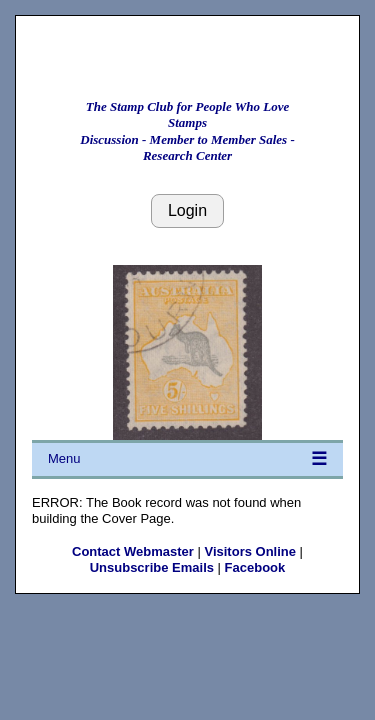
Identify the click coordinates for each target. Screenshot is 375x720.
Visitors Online (250, 551)
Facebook (255, 567)
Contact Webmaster (133, 551)
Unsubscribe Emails (152, 567)
